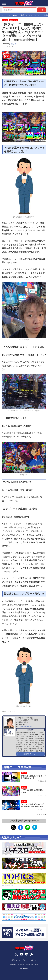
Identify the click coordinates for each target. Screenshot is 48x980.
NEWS (5, 20)
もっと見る (41, 814)
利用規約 (13, 964)
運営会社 (21, 964)
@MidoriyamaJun (26, 727)
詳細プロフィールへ (30, 754)
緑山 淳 (14, 44)
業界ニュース (14, 20)
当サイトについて (32, 964)
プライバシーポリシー (30, 960)
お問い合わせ (15, 960)
